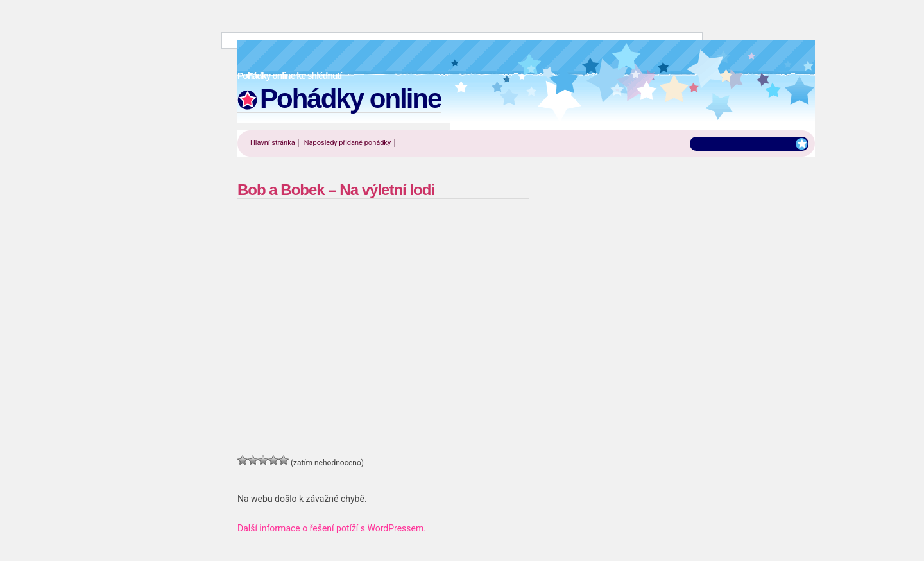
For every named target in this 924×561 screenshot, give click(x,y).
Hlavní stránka (273, 143)
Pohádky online (350, 99)
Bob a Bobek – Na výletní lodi (336, 190)
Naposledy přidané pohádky (347, 143)
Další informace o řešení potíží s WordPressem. (332, 528)
